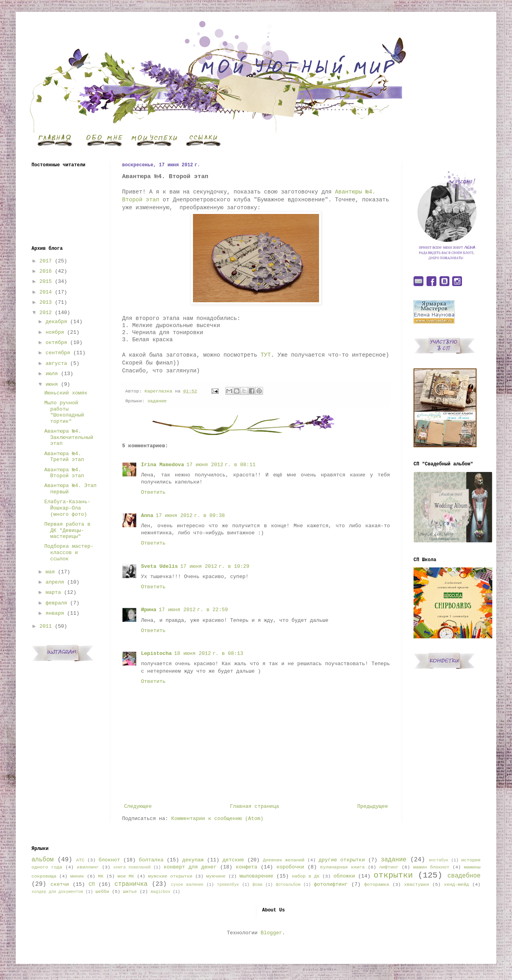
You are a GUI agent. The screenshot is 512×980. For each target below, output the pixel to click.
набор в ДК (306, 876)
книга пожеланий (132, 867)
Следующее (138, 806)
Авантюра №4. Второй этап (64, 473)
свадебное (464, 876)
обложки (344, 876)
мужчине (216, 876)
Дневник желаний (284, 860)
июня (52, 384)
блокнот (109, 860)
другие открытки (342, 860)
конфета (247, 867)
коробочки (290, 867)
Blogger (272, 933)
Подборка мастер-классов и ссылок (69, 552)
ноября (55, 332)
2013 (45, 302)
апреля (55, 582)
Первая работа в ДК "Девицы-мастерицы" (67, 530)
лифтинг (389, 867)
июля (52, 374)
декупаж (193, 860)
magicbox (160, 892)
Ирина (149, 610)
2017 (45, 261)
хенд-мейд (456, 885)
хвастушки (416, 885)
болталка (151, 860)
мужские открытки (170, 876)
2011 (45, 626)
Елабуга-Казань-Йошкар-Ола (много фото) (67, 508)
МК (101, 876)
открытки (393, 875)
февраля (57, 603)
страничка (131, 884)
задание (157, 401)
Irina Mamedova (162, 465)
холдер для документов (57, 892)
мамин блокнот (431, 867)
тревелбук (228, 885)
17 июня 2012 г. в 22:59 (193, 610)
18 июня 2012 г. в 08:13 (209, 654)
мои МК (126, 876)
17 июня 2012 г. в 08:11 (221, 465)
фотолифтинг (331, 884)
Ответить (153, 492)
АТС (80, 860)
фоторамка (377, 885)
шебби (102, 892)
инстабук (439, 860)
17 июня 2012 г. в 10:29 (215, 566)
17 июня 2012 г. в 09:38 (190, 516)
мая (50, 572)
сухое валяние (187, 885)
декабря (57, 322)
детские (233, 860)
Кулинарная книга (342, 867)
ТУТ (264, 355)
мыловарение (256, 876)
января (55, 613)
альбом (43, 860)
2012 (45, 313)
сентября (58, 353)
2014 (45, 292)
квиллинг (88, 867)
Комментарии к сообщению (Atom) (217, 819)
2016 (45, 271)
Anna (147, 516)
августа (57, 364)
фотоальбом (288, 885)
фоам (257, 885)
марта (53, 592)
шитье (130, 892)
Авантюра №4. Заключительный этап (69, 437)
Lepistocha (156, 654)
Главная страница (255, 806)
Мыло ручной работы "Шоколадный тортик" (64, 412)
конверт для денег (190, 867)
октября (57, 343)
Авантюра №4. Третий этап (64, 457)
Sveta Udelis (160, 566)
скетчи (60, 884)
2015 (45, 282)
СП (92, 884)
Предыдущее (373, 806)
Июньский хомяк (66, 393)
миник (77, 876)
